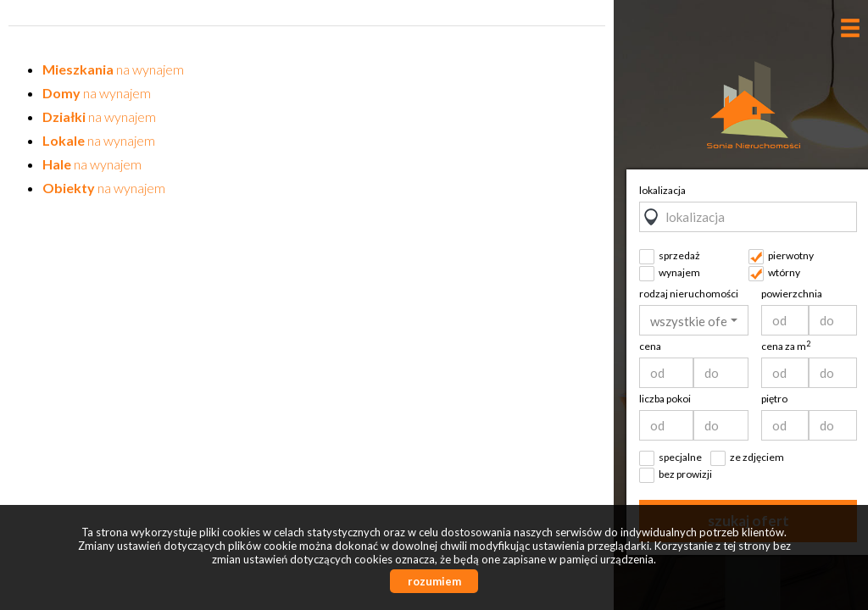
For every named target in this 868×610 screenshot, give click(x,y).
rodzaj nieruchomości (689, 294)
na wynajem (113, 69)
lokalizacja (662, 190)
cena (650, 346)
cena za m (786, 346)
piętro (774, 399)
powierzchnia (792, 294)
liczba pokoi (665, 399)
